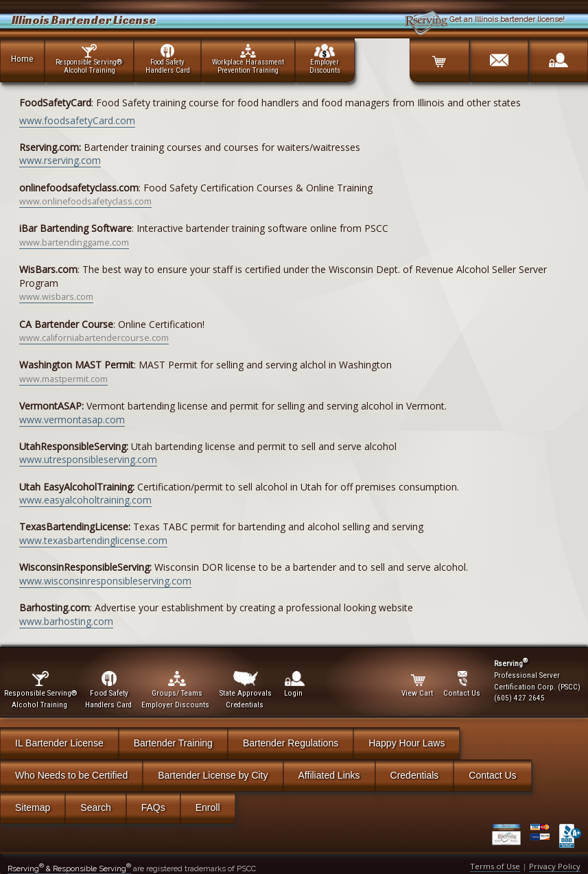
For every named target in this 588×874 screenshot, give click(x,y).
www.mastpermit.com (63, 379)
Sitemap (33, 807)
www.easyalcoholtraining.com (85, 500)
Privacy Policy (555, 866)
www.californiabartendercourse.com (94, 338)
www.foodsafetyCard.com (77, 120)
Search (95, 807)
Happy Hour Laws (407, 743)
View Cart (418, 685)
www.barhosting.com (66, 621)
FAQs (153, 807)
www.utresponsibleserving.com (88, 459)
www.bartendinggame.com (74, 243)
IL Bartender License (59, 743)
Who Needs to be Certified (71, 775)
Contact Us (492, 775)
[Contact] (499, 56)
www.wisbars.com (56, 297)
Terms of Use (495, 866)
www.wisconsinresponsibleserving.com (105, 581)
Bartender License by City (213, 775)
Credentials (415, 775)
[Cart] (439, 56)
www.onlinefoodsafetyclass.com (85, 201)
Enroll (208, 807)
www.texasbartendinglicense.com (93, 540)
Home (22, 58)
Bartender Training (173, 743)
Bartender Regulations (291, 743)
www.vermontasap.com (72, 420)
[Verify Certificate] (511, 836)
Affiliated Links (329, 775)
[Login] (558, 56)
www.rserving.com (60, 160)
